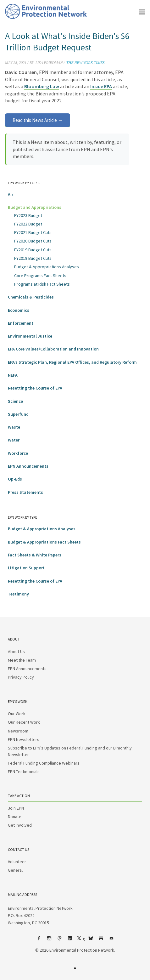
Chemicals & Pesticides (31, 297)
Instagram (49, 941)
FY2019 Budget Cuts (33, 250)
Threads (59, 941)
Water (14, 440)
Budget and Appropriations (35, 207)
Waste (14, 427)
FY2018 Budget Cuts (33, 258)
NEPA (13, 375)
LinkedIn (70, 941)
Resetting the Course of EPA (35, 388)
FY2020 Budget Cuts (33, 241)
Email (111, 941)
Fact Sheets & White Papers (35, 555)
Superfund (18, 414)
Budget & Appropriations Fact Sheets (44, 542)
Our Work (17, 714)
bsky (91, 941)
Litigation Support (26, 568)
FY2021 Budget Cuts (33, 232)
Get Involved (20, 825)
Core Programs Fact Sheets (40, 276)
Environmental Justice (30, 336)
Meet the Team (22, 660)
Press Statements (25, 492)
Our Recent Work (24, 722)
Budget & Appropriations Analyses (47, 267)
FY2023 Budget (28, 215)
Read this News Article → (38, 120)
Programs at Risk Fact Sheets (42, 284)
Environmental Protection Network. (82, 950)
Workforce (18, 453)
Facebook (39, 941)
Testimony (18, 594)
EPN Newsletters (24, 739)
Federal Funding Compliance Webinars (44, 763)
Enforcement (21, 323)
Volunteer (17, 862)
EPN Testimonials (24, 772)
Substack (101, 941)
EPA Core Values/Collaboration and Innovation (53, 349)
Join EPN (16, 808)
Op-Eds (15, 479)
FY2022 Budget (28, 224)
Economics (19, 310)
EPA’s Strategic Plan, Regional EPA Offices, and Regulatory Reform (72, 362)
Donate (15, 817)
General (15, 870)
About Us (16, 652)
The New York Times (86, 63)
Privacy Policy (21, 677)
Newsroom (18, 731)
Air (11, 194)
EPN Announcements (28, 466)
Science (15, 401)
